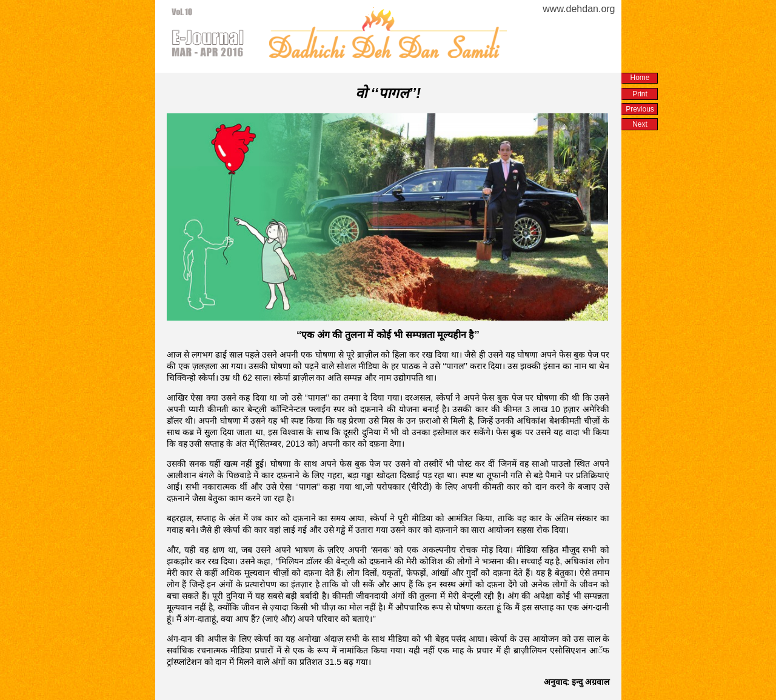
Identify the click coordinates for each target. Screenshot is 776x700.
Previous (640, 109)
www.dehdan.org (579, 9)
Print (640, 94)
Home (640, 78)
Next (640, 124)
